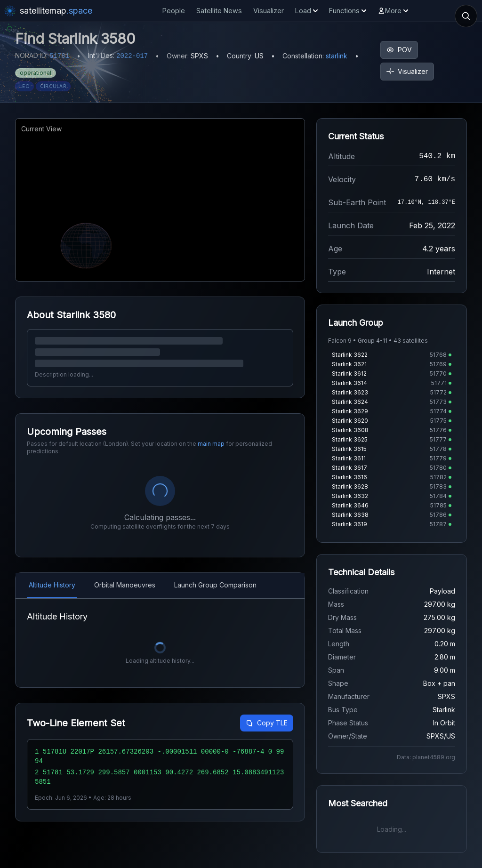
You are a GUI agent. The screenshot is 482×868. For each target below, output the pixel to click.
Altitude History (52, 585)
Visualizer (269, 11)
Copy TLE (267, 723)
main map (211, 444)
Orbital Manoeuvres (125, 585)
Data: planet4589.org (426, 757)
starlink (337, 56)
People (174, 11)
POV (399, 50)
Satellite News (219, 11)
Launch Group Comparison (215, 585)
